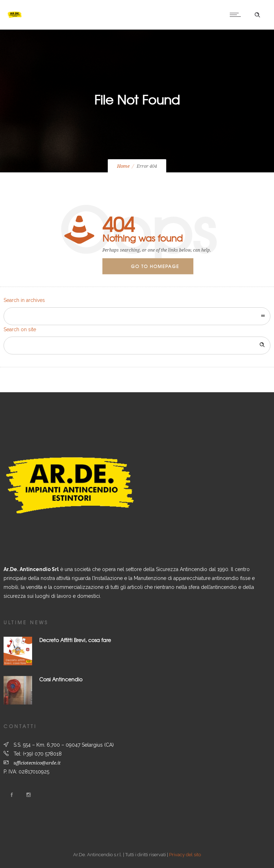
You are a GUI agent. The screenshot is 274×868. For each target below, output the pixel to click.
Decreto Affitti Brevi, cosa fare (75, 640)
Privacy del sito (185, 855)
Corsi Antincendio (61, 679)
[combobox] (137, 316)
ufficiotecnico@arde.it (37, 763)
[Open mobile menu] (237, 15)
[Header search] (257, 15)
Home (123, 166)
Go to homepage (155, 266)
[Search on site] (137, 345)
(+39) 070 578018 (42, 754)
